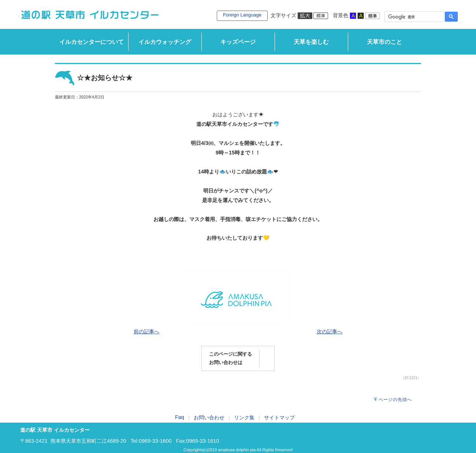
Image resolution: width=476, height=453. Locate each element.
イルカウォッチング (165, 42)
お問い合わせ (209, 418)
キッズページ (238, 42)
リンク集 (244, 418)
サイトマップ (279, 418)
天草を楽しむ (311, 42)
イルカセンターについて (92, 42)
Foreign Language (242, 15)
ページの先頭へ (395, 400)
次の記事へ (330, 332)
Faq (180, 417)
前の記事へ (146, 332)
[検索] (414, 17)
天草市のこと (384, 42)
